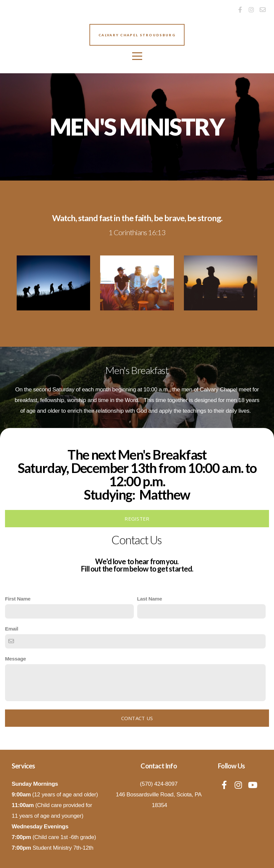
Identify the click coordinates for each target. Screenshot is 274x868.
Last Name (150, 599)
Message (16, 659)
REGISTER (137, 519)
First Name (18, 599)
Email (12, 629)
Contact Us (137, 718)
